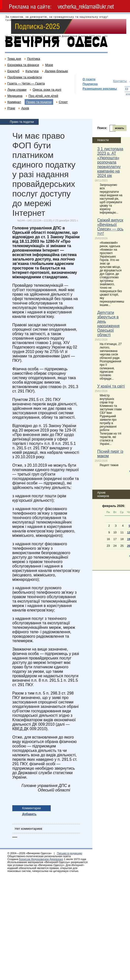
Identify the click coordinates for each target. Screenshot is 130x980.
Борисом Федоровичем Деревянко (41, 859)
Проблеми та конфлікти (25, 77)
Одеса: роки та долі (47, 90)
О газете (89, 79)
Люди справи (17, 90)
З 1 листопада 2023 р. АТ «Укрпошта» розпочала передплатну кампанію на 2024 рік (110, 162)
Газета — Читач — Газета (26, 83)
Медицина (15, 96)
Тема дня (14, 59)
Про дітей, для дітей (43, 96)
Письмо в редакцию (70, 853)
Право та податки (39, 102)
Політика (33, 59)
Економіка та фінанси (23, 65)
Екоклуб (13, 71)
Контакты (120, 81)
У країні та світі (111, 386)
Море (49, 65)
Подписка (90, 84)
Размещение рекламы (100, 89)
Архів (25, 108)
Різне (11, 108)
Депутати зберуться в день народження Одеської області (108, 324)
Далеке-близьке (56, 71)
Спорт (63, 102)
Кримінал (14, 102)
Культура (32, 71)
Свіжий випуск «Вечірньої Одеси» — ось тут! (110, 227)
